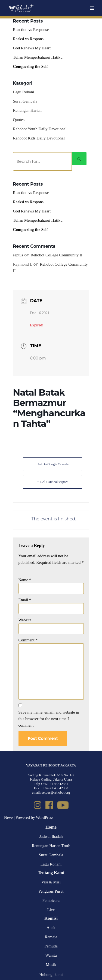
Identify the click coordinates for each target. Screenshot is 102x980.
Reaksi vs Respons (28, 39)
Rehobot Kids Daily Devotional (39, 138)
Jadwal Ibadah (51, 836)
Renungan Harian (27, 110)
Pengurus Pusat (51, 891)
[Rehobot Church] (21, 8)
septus (18, 255)
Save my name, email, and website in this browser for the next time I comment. (49, 719)
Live (51, 910)
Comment (28, 640)
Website (25, 620)
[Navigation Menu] (92, 8)
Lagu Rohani (24, 92)
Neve (8, 817)
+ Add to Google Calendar (52, 464)
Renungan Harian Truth (51, 846)
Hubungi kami (51, 975)
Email (25, 600)
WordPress (45, 817)
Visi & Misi (51, 882)
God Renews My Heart (32, 48)
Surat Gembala (25, 101)
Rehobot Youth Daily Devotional (40, 129)
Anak (51, 928)
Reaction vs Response (31, 30)
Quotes (19, 120)
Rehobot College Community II (56, 255)
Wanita (51, 955)
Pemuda (51, 946)
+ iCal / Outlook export (52, 482)
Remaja (51, 937)
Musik (51, 965)
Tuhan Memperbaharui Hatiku (38, 57)
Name (25, 580)
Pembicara (51, 901)
